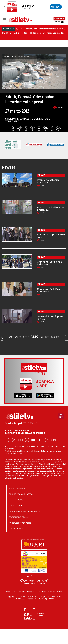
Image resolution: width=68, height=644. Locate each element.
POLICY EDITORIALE (18, 488)
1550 (35, 337)
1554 (58, 337)
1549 (28, 337)
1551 (42, 337)
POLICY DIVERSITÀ (17, 506)
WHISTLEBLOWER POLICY (21, 523)
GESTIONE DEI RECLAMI (19, 517)
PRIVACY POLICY (16, 500)
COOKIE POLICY (16, 529)
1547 (16, 337)
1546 (10, 337)
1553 (53, 337)
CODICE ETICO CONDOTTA (21, 494)
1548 (22, 337)
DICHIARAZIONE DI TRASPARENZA (24, 511)
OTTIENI (56, 7)
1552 (47, 337)
